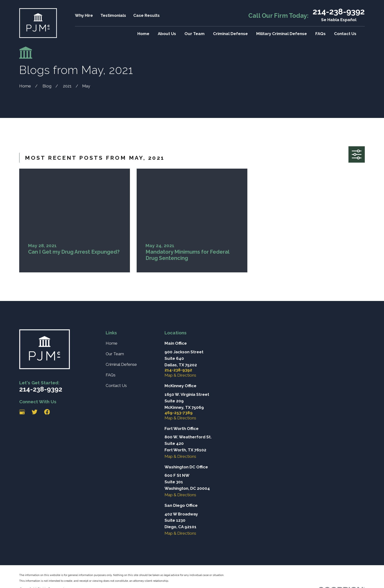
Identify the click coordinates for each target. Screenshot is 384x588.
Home (112, 343)
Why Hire (84, 15)
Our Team (115, 354)
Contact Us (116, 386)
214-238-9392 (339, 12)
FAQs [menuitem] (320, 34)
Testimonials (113, 15)
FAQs (111, 375)
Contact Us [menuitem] (345, 34)
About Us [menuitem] (167, 34)
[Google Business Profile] (22, 412)
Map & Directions (180, 375)
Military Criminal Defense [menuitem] (282, 34)
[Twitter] (35, 412)
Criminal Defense (121, 364)
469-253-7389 (179, 413)
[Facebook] (47, 412)
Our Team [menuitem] (195, 34)
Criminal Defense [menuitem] (230, 34)
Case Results (146, 15)
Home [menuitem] (143, 34)
